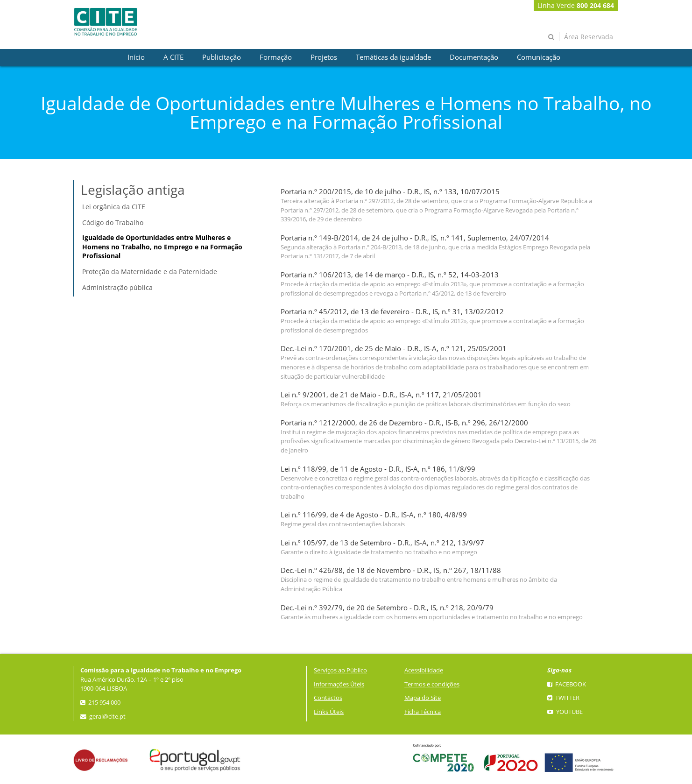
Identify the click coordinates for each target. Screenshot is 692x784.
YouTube (565, 712)
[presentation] (136, 57)
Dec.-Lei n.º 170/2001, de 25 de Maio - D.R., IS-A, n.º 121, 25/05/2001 (394, 349)
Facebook (567, 684)
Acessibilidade (424, 670)
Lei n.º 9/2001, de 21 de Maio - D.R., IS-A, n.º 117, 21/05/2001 (381, 395)
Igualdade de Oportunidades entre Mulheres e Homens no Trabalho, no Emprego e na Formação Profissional (162, 247)
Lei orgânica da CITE (114, 207)
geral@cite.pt (103, 717)
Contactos (328, 698)
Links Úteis (329, 712)
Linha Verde (576, 5)
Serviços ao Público (340, 670)
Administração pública (117, 287)
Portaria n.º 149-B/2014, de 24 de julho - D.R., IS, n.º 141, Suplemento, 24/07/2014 (415, 238)
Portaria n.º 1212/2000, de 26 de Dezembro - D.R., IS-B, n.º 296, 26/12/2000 (404, 423)
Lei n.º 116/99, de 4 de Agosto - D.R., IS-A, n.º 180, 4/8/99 (374, 515)
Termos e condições (432, 684)
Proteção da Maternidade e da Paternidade (150, 272)
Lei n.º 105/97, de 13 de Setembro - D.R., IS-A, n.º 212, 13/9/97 (382, 543)
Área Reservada (589, 37)
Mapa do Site (423, 698)
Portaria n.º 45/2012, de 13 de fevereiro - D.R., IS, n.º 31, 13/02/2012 (392, 312)
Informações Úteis (339, 684)
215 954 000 (100, 703)
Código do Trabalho (113, 222)
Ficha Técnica (423, 712)
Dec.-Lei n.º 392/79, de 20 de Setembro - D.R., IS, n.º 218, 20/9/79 (387, 608)
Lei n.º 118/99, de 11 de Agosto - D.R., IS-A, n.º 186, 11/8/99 (378, 469)
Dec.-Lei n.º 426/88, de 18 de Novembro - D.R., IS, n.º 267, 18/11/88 (391, 570)
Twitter (563, 698)
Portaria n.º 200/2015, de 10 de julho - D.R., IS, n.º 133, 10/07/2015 (390, 192)
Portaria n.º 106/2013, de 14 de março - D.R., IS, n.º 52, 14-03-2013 (390, 275)
